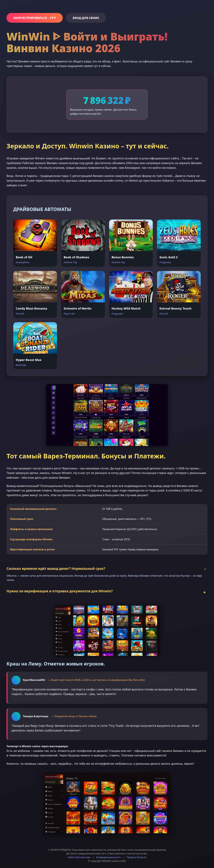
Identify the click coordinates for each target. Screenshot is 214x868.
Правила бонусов (136, 856)
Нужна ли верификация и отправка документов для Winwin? (60, 590)
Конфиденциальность (108, 856)
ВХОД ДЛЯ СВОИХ (86, 18)
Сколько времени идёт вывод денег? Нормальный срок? (56, 567)
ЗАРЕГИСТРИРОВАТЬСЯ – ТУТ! (35, 18)
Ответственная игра (79, 856)
